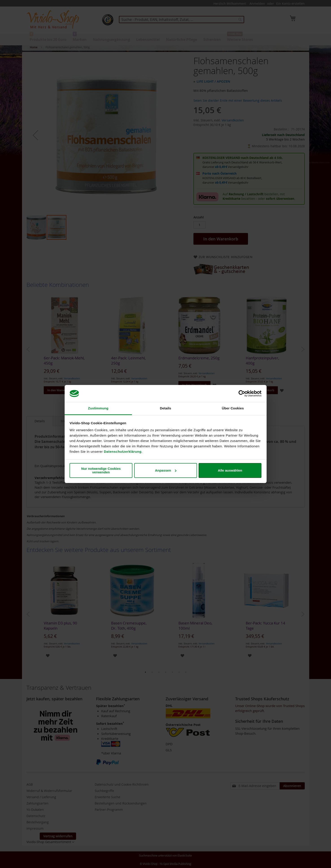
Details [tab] (166, 408)
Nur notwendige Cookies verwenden (101, 470)
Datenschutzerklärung (123, 452)
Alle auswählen (230, 470)
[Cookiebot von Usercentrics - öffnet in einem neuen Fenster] (242, 393)
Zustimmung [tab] (98, 408)
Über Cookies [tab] (233, 408)
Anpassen (166, 470)
